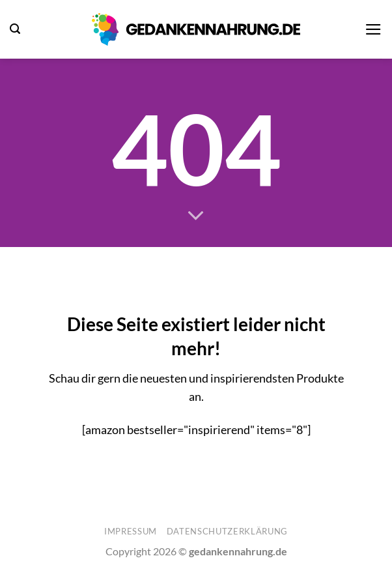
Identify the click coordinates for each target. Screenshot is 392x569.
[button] (15, 29)
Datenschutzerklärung (227, 531)
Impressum (131, 531)
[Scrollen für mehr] (196, 216)
